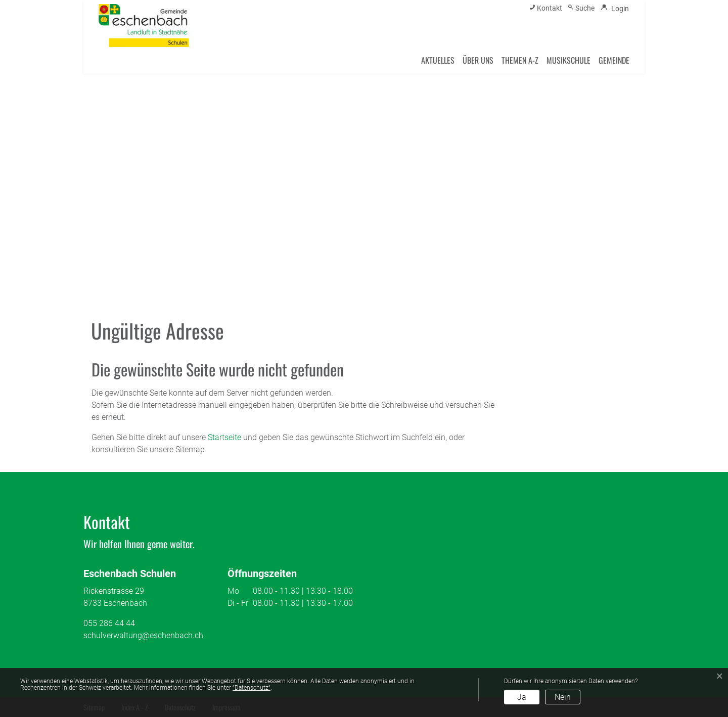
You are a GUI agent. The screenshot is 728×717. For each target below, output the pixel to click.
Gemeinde (614, 60)
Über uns (478, 60)
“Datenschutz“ (252, 688)
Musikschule (568, 60)
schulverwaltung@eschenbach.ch (143, 635)
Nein (563, 697)
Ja (522, 697)
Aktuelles (438, 60)
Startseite (224, 437)
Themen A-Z (520, 60)
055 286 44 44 (109, 623)
